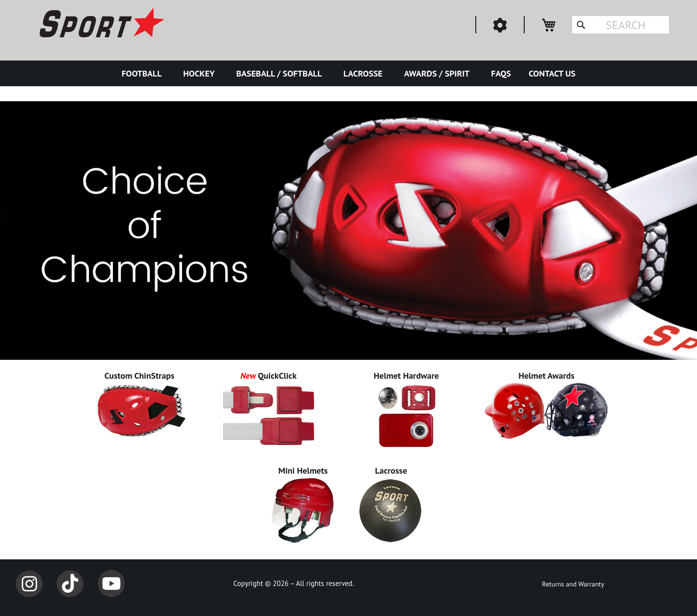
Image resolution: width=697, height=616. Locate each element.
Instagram (29, 584)
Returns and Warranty (573, 584)
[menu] (348, 73)
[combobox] (621, 25)
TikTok (70, 584)
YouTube (111, 584)
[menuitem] (144, 73)
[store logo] (101, 24)
